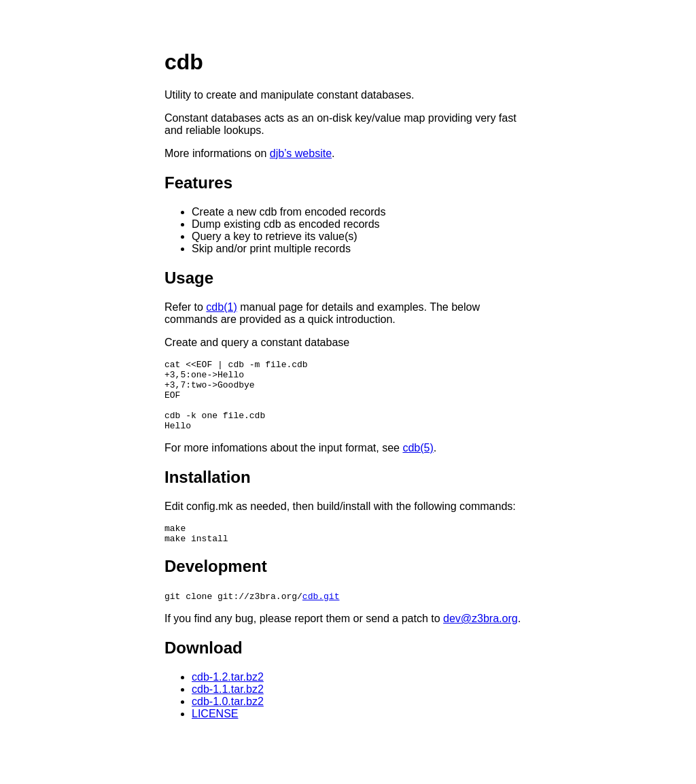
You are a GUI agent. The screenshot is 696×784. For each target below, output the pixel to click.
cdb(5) (418, 462)
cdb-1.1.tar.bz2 (228, 708)
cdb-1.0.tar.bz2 (228, 720)
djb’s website (301, 153)
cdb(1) (221, 307)
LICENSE (215, 732)
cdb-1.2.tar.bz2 (228, 695)
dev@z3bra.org (481, 637)
